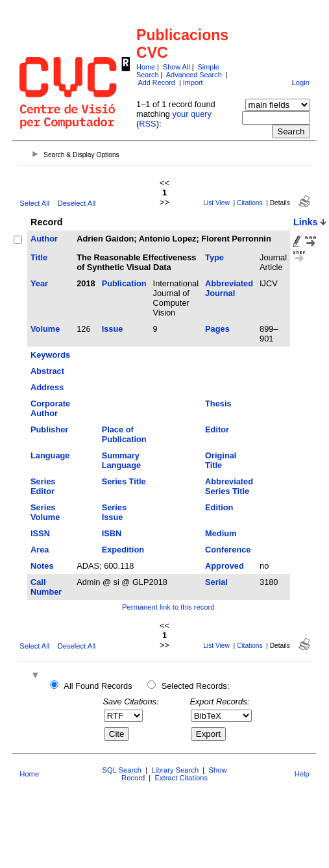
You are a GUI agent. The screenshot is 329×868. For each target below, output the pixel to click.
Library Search (175, 770)
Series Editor (43, 486)
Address (47, 387)
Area (40, 550)
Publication (124, 283)
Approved (225, 566)
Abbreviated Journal (229, 288)
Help (302, 774)
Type (214, 257)
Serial (216, 582)
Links (306, 222)
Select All (34, 203)
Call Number (46, 587)
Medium (221, 533)
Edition (219, 507)
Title (39, 257)
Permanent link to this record (168, 607)
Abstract (47, 371)
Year (39, 283)
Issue (113, 329)
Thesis (218, 403)
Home (146, 67)
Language (50, 455)
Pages (217, 329)
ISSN (40, 533)
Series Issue (114, 512)
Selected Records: (196, 686)
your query (192, 114)
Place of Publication (124, 434)
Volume (45, 329)
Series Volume (45, 512)
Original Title (221, 460)
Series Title (124, 481)
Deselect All (77, 203)
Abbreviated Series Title (229, 486)
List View (216, 203)
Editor (217, 429)
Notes (42, 566)
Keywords (50, 355)
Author (44, 239)
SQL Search (122, 770)
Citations (250, 203)
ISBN (112, 533)
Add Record (156, 82)
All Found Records (98, 686)
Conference (228, 550)
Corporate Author (50, 408)
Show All (177, 67)
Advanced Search (194, 75)
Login (301, 82)
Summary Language (121, 460)
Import (193, 82)
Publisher (49, 429)
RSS (147, 124)
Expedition (123, 550)
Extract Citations (181, 778)
